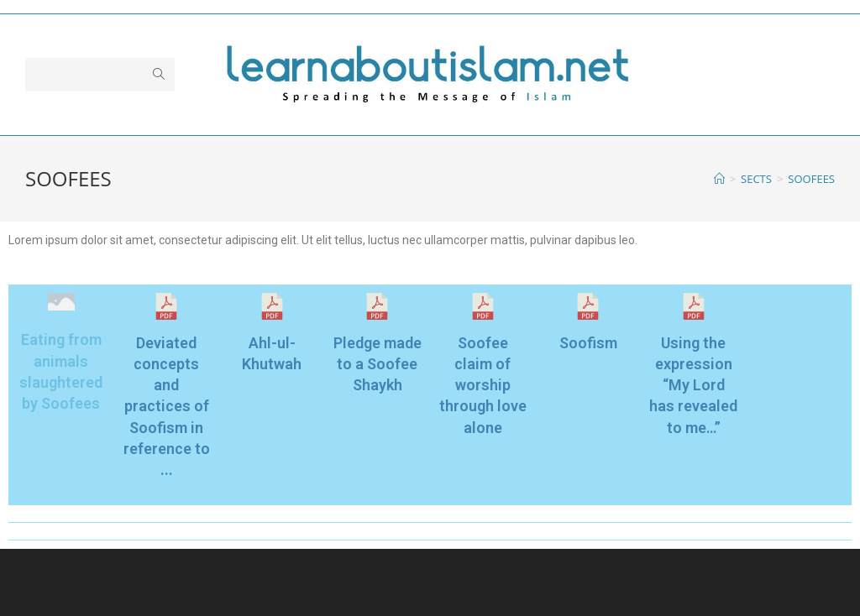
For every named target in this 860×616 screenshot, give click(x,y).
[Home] (719, 179)
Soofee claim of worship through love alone (483, 385)
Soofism (588, 343)
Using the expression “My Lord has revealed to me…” (693, 385)
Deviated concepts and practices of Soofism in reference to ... (167, 406)
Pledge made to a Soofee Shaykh (378, 364)
